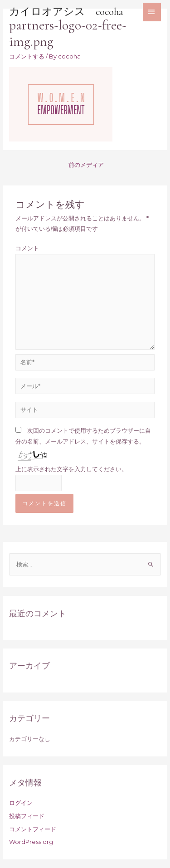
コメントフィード (33, 829)
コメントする (27, 56)
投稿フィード (27, 816)
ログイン (21, 803)
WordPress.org (31, 842)
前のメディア (86, 165)
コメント (27, 248)
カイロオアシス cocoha (66, 12)
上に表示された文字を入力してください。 (71, 469)
